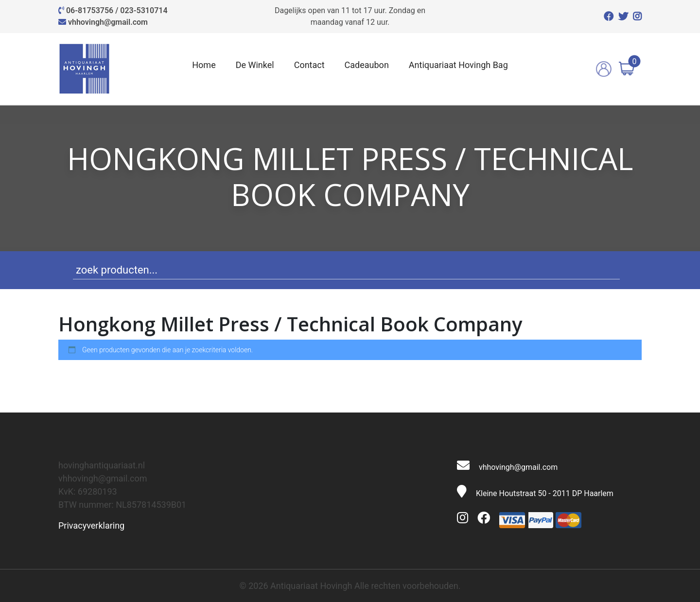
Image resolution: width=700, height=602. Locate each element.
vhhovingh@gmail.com (108, 22)
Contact (309, 65)
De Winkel (255, 65)
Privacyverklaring (91, 525)
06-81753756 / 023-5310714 (117, 10)
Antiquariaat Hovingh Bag (458, 65)
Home (204, 65)
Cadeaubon (367, 65)
